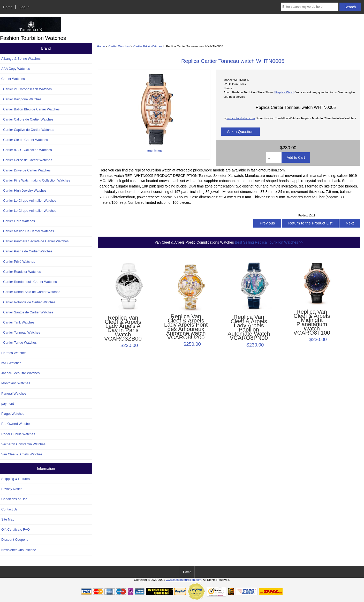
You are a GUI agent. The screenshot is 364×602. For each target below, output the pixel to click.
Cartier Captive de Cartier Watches (28, 130)
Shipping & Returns (16, 479)
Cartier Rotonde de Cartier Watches (28, 302)
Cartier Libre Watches (18, 221)
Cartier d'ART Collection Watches (27, 150)
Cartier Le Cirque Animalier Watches (29, 201)
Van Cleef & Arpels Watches (22, 454)
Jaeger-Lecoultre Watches (20, 373)
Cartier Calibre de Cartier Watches (27, 119)
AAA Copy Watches (16, 69)
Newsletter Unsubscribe (19, 550)
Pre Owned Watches (16, 424)
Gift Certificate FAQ (16, 529)
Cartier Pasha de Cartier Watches (27, 251)
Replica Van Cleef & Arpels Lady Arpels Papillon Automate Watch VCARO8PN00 (249, 328)
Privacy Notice (12, 489)
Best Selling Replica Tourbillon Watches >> (269, 242)
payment (8, 404)
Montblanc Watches (16, 383)
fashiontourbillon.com (241, 118)
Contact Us (9, 509)
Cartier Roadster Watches (21, 272)
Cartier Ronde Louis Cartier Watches (29, 282)
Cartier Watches (119, 46)
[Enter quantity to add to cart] (274, 157)
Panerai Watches (14, 393)
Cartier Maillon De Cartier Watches (28, 231)
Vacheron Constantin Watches (23, 444)
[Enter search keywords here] (310, 7)
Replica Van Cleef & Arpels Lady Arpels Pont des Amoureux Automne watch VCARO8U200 (186, 327)
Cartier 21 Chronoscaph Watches (26, 89)
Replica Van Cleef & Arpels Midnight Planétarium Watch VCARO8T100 (312, 322)
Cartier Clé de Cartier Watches (25, 140)
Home (8, 7)
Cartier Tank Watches (18, 322)
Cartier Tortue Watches (19, 343)
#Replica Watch (284, 92)
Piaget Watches (13, 414)
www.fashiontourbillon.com (184, 580)
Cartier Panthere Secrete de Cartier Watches (35, 241)
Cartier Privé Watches (148, 46)
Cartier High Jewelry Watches (24, 190)
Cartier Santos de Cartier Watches (27, 312)
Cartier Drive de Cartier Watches (26, 170)
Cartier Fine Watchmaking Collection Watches (36, 180)
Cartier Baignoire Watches (21, 99)
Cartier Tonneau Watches (21, 332)
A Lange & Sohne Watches (21, 59)
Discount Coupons (15, 540)
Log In (24, 7)
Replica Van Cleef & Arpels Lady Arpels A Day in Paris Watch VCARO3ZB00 (123, 328)
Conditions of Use (14, 499)
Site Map (8, 519)
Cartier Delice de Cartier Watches (27, 160)
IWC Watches (11, 363)
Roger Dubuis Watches (18, 434)
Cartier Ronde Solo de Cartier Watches (31, 292)
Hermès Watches (14, 353)
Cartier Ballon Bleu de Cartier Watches (31, 109)
